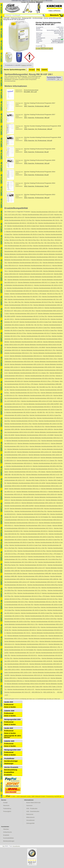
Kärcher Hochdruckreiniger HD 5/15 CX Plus (32, 551)
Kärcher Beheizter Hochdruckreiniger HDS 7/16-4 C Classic (33, 525)
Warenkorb (39, 2)
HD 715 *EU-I (26, 229)
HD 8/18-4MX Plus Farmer (27, 387)
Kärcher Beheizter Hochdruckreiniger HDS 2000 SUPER (43, 217)
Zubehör (44, 70)
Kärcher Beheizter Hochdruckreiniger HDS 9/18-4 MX (25, 271)
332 (30, 163)
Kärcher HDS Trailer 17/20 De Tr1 (37, 480)
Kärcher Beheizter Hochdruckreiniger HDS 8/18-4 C (45, 638)
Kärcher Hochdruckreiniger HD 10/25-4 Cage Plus (38, 537)
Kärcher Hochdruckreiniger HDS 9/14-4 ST (44, 212)
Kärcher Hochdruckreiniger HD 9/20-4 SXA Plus (46, 621)
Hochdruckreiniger (38, 18)
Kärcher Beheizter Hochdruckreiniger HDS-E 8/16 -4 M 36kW (26, 347)
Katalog (24, 65)
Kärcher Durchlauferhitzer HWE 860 (50, 384)
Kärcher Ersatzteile (11, 767)
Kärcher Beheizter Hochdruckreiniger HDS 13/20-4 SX (35, 395)
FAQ (38, 70)
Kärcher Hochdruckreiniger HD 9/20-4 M (19, 291)
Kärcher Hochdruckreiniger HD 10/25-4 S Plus (39, 616)
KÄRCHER (6, 18)
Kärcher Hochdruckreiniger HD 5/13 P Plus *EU (39, 302)
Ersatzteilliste (9, 772)
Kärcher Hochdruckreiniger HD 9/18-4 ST (42, 477)
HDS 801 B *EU (10, 248)
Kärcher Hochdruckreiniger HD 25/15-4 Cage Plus (29, 234)
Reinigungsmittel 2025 (12, 750)
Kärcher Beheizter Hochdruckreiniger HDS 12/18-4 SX (36, 274)
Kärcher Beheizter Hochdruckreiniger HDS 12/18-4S (36, 661)
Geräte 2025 (9, 728)
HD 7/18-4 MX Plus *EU (36, 243)
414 (33, 140)
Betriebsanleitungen (9, 841)
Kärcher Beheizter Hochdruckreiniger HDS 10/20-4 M (24, 280)
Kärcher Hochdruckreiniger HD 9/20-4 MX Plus (39, 378)
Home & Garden (10, 707)
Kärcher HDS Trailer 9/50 (34, 687)
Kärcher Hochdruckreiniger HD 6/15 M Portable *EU (33, 514)
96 (30, 152)
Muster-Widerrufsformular (33, 803)
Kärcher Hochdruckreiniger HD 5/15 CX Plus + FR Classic (28, 294)
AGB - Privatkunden (32, 809)
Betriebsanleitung (11, 770)
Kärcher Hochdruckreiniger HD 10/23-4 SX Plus (40, 376)
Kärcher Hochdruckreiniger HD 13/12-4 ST (21, 689)
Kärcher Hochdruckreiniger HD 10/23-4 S (20, 288)
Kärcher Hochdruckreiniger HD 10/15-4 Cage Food (23, 226)
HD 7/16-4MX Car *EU (44, 387)
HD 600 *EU (17, 229)
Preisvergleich (7, 811)
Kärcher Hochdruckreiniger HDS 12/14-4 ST (23, 313)
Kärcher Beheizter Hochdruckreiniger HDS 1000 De (26, 342)
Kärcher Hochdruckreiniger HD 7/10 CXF (17, 410)
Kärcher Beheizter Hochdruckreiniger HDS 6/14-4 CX (21, 523)
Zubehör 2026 (9, 711)
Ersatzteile (8, 775)
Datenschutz (30, 814)
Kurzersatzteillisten (9, 838)
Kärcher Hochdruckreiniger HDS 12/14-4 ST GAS (38, 215)
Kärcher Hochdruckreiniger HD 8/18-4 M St (33, 565)
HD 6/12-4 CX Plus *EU (17, 240)
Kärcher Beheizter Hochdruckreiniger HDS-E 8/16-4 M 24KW (24, 254)
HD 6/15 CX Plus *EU (54, 294)
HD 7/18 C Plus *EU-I (47, 240)
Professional (9, 704)
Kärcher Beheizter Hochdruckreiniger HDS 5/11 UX (34, 678)
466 (30, 106)
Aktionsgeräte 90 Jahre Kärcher (13, 737)
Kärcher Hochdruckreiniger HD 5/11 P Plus (24, 421)
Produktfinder (9, 759)
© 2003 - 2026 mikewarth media (18, 796)
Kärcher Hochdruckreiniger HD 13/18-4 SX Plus (36, 336)
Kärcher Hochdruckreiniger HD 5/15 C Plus (18, 424)
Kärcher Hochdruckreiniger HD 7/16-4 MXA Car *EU (21, 562)
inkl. (4, 846)
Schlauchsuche (7, 832)
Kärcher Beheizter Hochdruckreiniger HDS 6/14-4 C (35, 265)
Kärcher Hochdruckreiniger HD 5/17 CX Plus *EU (32, 316)
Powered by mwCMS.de (54, 796)
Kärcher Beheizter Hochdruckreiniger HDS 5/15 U (32, 492)
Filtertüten (6, 829)
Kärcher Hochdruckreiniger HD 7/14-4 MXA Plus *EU (45, 559)
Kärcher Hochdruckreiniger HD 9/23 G (27, 319)
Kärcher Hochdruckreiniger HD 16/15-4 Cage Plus (22, 231)
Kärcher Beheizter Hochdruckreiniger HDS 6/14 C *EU (25, 263)
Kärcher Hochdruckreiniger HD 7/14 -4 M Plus (24, 390)
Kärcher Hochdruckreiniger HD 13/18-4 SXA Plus (41, 619)
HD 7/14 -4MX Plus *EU (16, 302)
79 (30, 186)
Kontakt (24, 2)
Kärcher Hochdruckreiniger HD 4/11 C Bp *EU (33, 548)
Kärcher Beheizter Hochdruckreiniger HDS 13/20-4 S (27, 308)
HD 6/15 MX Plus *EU (11, 387)
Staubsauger (9, 764)
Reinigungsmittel (27, 18)
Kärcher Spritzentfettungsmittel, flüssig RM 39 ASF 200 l (16, 70)
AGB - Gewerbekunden (33, 811)
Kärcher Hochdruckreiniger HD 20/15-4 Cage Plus (20, 418)
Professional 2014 (16, 18)
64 (30, 175)
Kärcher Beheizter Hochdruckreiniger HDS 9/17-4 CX (43, 474)
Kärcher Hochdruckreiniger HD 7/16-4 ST (18, 692)
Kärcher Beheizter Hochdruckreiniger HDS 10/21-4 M (24, 667)
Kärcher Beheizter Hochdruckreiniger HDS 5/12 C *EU (38, 350)
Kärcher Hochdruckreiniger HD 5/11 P (27, 237)
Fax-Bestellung (31, 2)
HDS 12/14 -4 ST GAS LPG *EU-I (24, 311)
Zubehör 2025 (9, 741)
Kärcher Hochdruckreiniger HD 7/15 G (47, 220)
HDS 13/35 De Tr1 (49, 692)
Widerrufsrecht (30, 817)
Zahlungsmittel (30, 823)
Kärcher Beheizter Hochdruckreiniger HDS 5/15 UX (41, 257)
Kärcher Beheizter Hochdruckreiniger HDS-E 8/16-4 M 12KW (42, 251)
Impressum (29, 806)
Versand (32, 70)
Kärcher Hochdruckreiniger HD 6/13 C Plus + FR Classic (41, 381)
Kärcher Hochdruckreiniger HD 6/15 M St (24, 655)
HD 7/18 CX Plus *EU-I (32, 240)
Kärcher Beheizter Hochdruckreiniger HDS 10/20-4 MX (38, 367)
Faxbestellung (7, 809)
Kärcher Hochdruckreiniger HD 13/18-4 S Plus (48, 246)
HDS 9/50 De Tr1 (37, 692)
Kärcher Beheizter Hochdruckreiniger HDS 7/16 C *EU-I (40, 359)
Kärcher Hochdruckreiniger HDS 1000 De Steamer (34, 576)
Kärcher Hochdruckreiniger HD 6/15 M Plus (21, 299)
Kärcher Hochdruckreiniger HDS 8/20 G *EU (34, 534)
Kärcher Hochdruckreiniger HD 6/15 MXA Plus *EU (31, 511)
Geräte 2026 (9, 702)
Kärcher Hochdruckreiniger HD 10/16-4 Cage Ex (21, 412)
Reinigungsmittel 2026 (12, 719)
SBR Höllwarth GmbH (37, 1)
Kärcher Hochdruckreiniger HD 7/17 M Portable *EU (35, 517)
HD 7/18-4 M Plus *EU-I (52, 243)
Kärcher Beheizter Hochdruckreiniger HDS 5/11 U (24, 489)
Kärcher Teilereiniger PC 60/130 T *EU (29, 297)
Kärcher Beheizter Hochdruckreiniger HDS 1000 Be (32, 248)
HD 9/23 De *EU (32, 223)
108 (33, 129)
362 (30, 197)
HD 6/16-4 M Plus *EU (21, 243)
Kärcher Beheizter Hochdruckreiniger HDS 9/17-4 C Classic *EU (38, 282)
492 (30, 117)
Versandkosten (30, 820)
